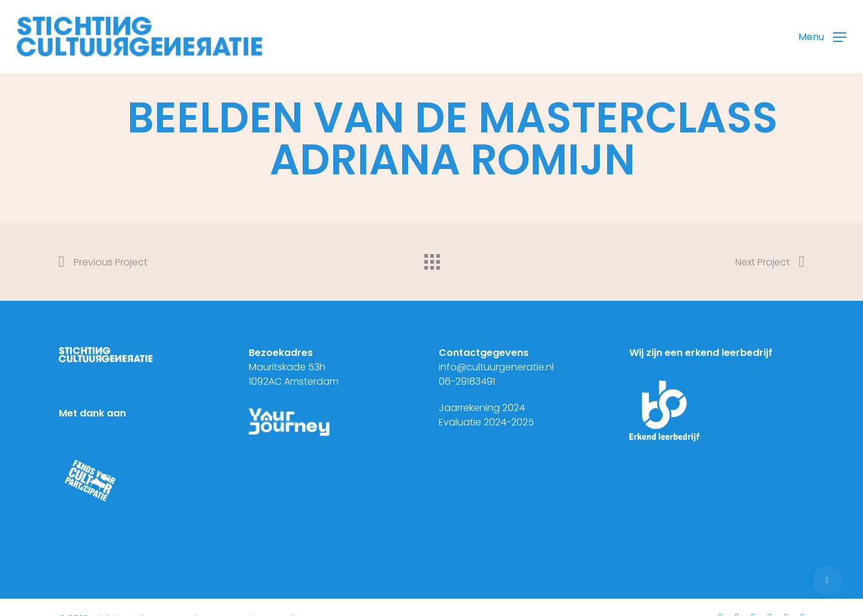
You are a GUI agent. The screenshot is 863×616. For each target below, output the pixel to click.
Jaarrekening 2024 (482, 408)
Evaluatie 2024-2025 (486, 422)
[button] (822, 37)
